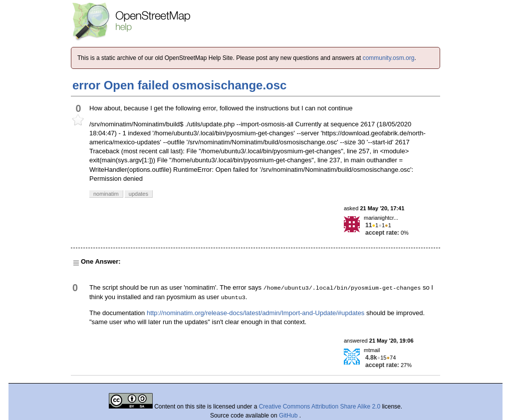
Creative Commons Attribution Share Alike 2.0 (320, 407)
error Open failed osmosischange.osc (179, 85)
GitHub (289, 416)
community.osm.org (389, 58)
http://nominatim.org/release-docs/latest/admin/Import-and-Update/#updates (255, 313)
